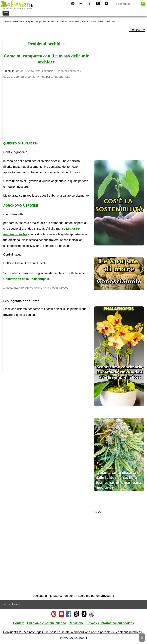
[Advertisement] (46, 111)
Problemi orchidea (56, 21)
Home (5, 21)
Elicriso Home (11, 604)
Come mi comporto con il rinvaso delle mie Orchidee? (91, 21)
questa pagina (25, 315)
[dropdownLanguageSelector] (137, 30)
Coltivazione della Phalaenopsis (26, 279)
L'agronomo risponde (35, 21)
